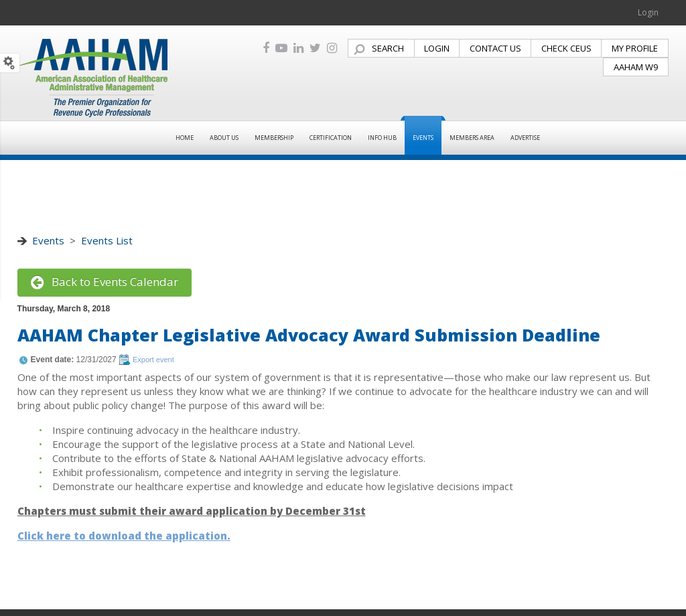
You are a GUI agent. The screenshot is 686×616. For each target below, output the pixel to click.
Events (48, 240)
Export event (153, 360)
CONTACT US (495, 48)
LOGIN (437, 48)
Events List (107, 240)
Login (648, 12)
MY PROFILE (635, 48)
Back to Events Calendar (105, 282)
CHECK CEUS (566, 48)
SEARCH (388, 48)
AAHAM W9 (636, 67)
